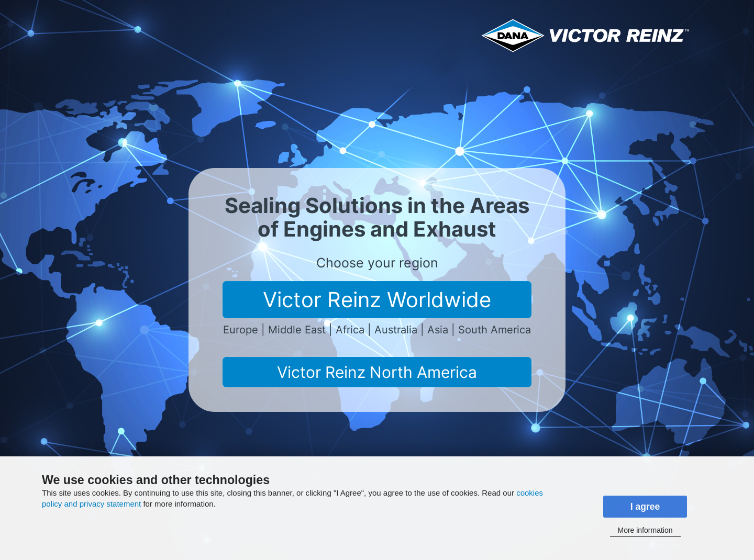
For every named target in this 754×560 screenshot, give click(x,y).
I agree (645, 507)
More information (645, 530)
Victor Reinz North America (377, 372)
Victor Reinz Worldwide (377, 300)
